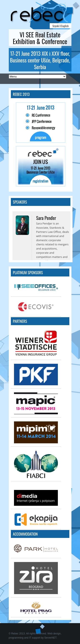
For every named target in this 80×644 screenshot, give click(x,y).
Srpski (56, 26)
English (65, 26)
